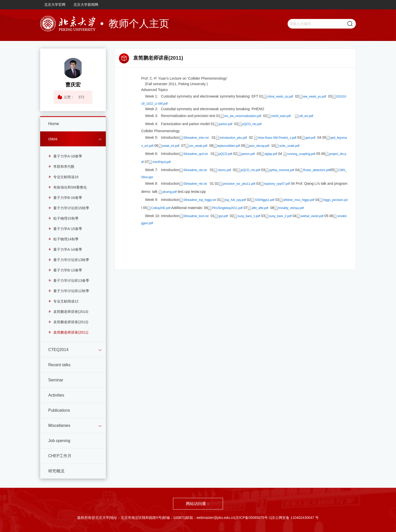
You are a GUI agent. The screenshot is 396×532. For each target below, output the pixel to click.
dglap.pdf (271, 154)
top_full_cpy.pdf (236, 200)
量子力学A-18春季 (65, 156)
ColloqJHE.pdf (161, 208)
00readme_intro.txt (196, 138)
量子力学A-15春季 (65, 229)
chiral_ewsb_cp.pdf (280, 97)
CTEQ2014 (58, 350)
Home (54, 124)
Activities (56, 395)
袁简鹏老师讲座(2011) (68, 332)
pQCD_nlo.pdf (252, 124)
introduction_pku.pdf (233, 138)
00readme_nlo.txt (195, 170)
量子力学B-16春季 (65, 198)
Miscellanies (59, 425)
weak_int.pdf (171, 146)
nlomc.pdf (224, 170)
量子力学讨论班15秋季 (69, 208)
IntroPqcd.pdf (162, 162)
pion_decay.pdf (259, 146)
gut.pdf (223, 216)
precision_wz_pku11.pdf (239, 184)
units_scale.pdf (289, 146)
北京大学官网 (55, 5)
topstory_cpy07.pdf (277, 184)
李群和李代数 (61, 167)
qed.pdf (310, 138)
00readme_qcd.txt (195, 154)
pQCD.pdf (225, 154)
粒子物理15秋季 (63, 218)
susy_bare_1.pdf (249, 216)
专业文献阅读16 (63, 177)
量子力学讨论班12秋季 (69, 291)
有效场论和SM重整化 (68, 187)
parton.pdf (226, 124)
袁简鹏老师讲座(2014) (68, 312)
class (53, 139)
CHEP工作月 (60, 456)
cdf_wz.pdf (306, 116)
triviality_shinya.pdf (291, 208)
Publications (59, 410)
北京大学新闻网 (86, 5)
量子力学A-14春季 (65, 249)
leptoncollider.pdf (229, 146)
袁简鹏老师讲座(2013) (68, 322)
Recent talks (59, 365)
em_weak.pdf (198, 146)
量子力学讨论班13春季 (69, 281)
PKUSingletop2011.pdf (227, 208)
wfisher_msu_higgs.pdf (299, 200)
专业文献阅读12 (63, 301)
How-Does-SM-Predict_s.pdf (277, 138)
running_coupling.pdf (301, 154)
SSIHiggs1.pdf (265, 200)
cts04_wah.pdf (281, 116)
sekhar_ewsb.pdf (312, 216)
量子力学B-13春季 (65, 270)
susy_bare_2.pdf (280, 216)
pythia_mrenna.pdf (281, 170)
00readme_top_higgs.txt (200, 200)
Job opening (59, 441)
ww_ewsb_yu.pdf (315, 97)
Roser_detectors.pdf (317, 170)
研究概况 (56, 471)
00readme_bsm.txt (196, 216)
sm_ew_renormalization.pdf (243, 116)
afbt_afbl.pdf (260, 208)
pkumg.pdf (169, 192)
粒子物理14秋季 (63, 239)
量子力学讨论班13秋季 (69, 260)
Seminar (56, 380)
